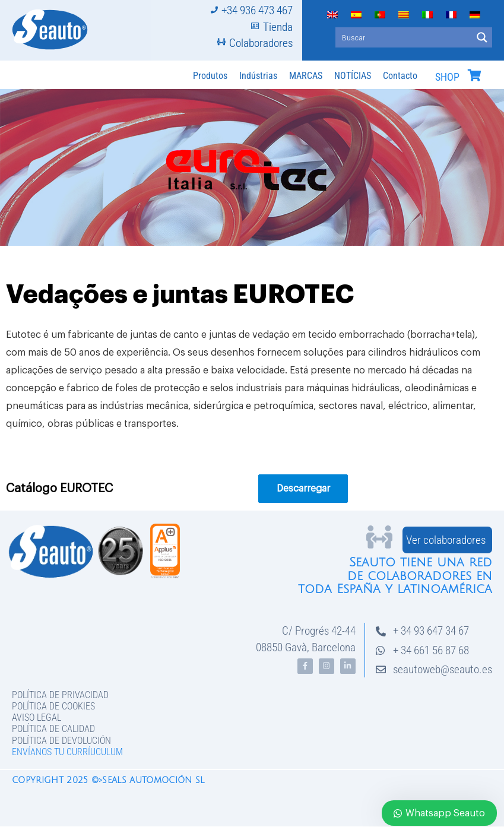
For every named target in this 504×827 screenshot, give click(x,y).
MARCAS (306, 76)
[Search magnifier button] (482, 37)
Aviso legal (37, 717)
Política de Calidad (53, 729)
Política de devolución (61, 741)
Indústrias (258, 76)
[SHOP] (474, 75)
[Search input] (404, 37)
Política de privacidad (60, 695)
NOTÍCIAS (353, 76)
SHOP (447, 77)
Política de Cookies (53, 706)
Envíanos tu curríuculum (67, 752)
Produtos (210, 76)
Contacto (400, 76)
